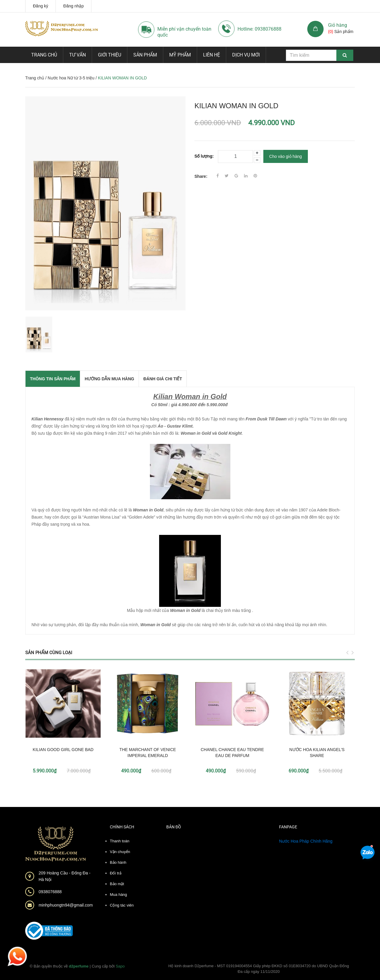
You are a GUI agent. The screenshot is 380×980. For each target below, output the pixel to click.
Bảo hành (118, 862)
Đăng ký (41, 6)
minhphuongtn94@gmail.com (66, 905)
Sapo (120, 966)
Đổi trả (116, 873)
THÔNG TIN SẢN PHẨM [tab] (53, 379)
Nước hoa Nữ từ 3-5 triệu (71, 78)
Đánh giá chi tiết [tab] (163, 379)
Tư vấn (77, 55)
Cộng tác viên (122, 905)
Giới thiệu (110, 55)
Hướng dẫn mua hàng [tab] (109, 379)
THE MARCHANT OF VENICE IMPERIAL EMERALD (148, 753)
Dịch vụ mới (246, 55)
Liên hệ (212, 55)
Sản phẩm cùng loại (49, 653)
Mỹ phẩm (180, 55)
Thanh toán (120, 841)
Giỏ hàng (338, 25)
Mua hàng (118, 895)
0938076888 (50, 892)
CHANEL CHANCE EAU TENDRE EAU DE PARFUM (232, 753)
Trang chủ (44, 55)
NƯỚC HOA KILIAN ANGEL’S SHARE (317, 753)
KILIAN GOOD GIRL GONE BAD (63, 750)
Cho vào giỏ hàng (286, 156)
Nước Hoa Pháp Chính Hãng (306, 841)
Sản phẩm (145, 55)
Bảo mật (117, 884)
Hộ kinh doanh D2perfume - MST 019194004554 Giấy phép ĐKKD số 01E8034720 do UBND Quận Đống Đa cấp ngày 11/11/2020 (259, 969)
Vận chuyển (120, 852)
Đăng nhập (73, 6)
